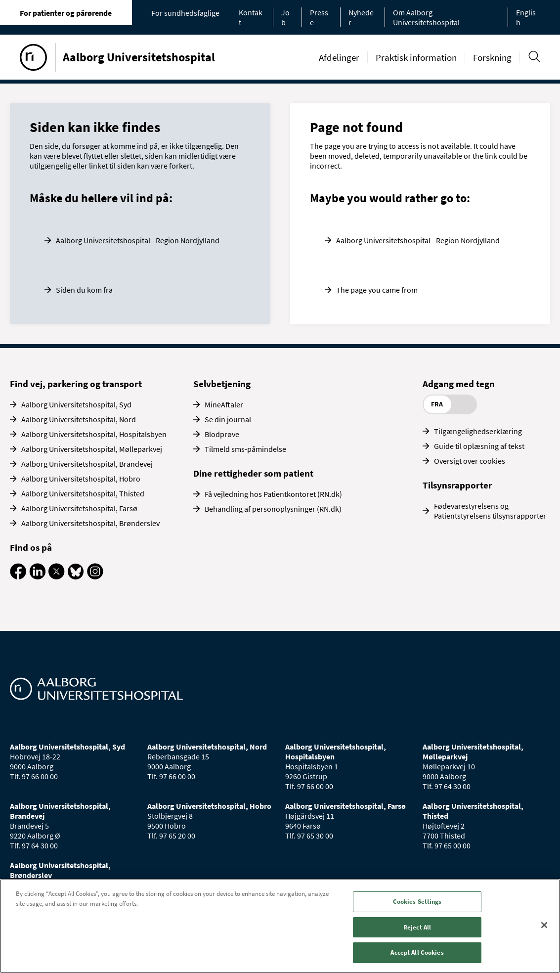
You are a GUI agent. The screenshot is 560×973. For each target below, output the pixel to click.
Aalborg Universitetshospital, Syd (76, 404)
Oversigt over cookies (470, 461)
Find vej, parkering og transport (76, 384)
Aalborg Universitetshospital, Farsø (79, 508)
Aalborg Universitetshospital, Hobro (81, 479)
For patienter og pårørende (66, 13)
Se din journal (228, 419)
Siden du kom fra (84, 290)
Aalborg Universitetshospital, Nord (79, 419)
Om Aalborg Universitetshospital (426, 17)
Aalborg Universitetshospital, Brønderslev (90, 523)
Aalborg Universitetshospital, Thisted (83, 493)
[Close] (544, 925)
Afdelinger (339, 57)
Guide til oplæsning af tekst (479, 446)
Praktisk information (416, 57)
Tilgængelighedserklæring (478, 431)
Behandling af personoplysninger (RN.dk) (273, 509)
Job (285, 17)
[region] (280, 926)
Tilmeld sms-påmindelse (245, 449)
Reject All (417, 927)
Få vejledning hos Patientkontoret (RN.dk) (273, 494)
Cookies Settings (417, 902)
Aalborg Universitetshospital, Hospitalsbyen (94, 434)
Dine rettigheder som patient (253, 473)
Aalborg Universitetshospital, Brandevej (87, 464)
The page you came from (377, 290)
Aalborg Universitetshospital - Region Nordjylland (138, 240)
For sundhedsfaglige (185, 13)
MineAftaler (224, 404)
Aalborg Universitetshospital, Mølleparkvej (92, 449)
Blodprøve (222, 434)
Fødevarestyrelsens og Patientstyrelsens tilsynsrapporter (490, 511)
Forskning (492, 57)
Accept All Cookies (417, 952)
